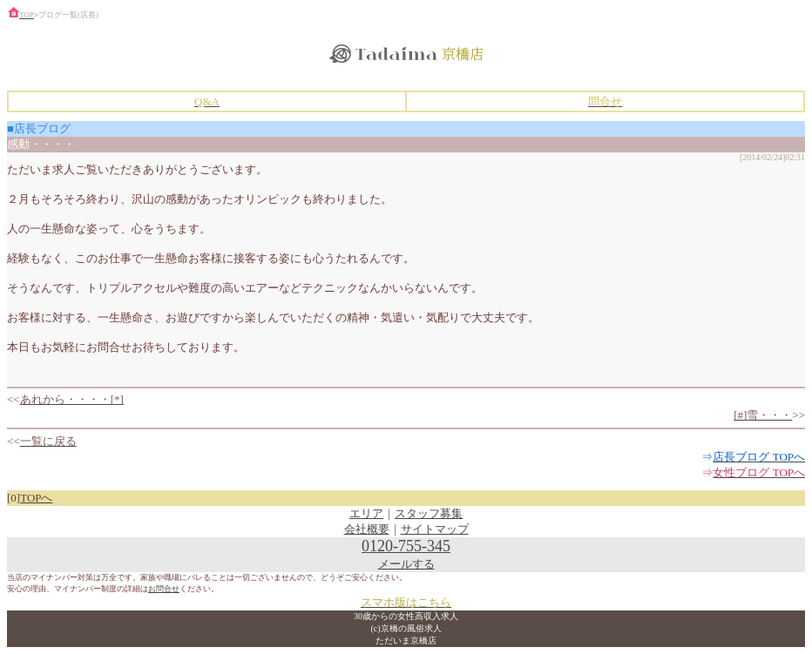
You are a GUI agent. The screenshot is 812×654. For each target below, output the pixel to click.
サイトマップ (435, 529)
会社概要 (367, 529)
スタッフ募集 (429, 513)
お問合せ (164, 589)
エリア (366, 513)
